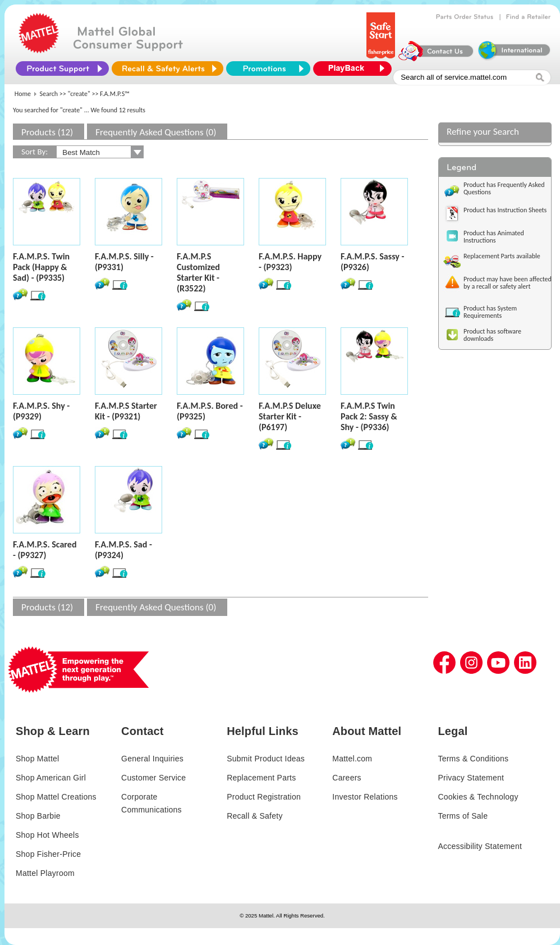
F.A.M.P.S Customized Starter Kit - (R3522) (198, 272)
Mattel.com (352, 759)
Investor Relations (365, 797)
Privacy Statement (471, 778)
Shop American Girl (51, 778)
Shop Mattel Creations (56, 797)
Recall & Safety (254, 816)
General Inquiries (152, 759)
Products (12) (47, 132)
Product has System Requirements (490, 312)
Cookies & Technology (478, 797)
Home (23, 94)
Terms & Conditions (473, 759)
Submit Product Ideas (266, 759)
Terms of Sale (463, 816)
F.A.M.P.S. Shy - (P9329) (41, 411)
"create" (79, 94)
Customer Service (153, 778)
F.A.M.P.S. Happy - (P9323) (290, 262)
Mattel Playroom (45, 873)
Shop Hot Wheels (47, 835)
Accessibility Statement (480, 846)
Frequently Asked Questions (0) (156, 132)
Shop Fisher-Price (48, 854)
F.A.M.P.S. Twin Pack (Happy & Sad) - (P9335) (41, 267)
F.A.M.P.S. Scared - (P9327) (45, 550)
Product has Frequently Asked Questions (504, 188)
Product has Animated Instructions (494, 237)
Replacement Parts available (502, 256)
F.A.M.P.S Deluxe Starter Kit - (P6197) (290, 416)
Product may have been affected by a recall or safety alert (508, 283)
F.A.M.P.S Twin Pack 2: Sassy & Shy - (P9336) (369, 416)
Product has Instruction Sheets (505, 210)
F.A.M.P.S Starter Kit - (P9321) (126, 411)
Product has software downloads (492, 335)
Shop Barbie (38, 816)
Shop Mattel (37, 759)
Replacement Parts (261, 778)
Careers (347, 778)
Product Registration (264, 797)
